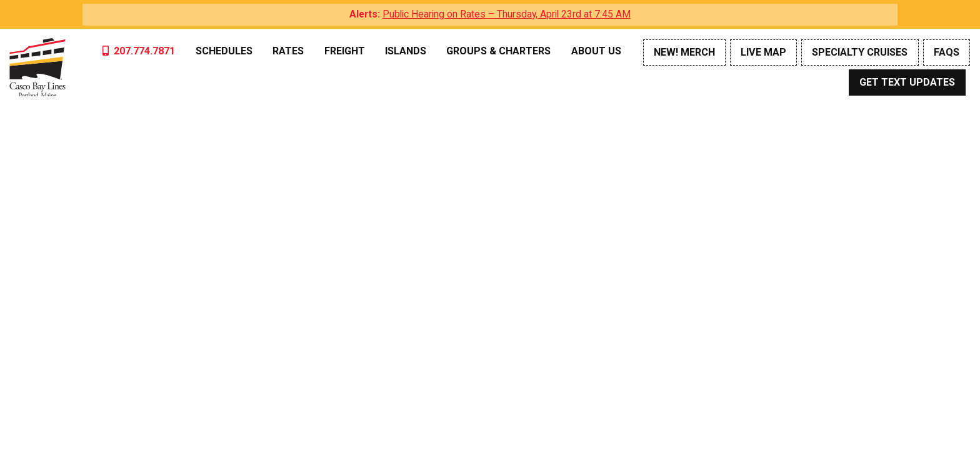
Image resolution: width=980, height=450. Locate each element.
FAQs (947, 52)
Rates (288, 51)
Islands (406, 51)
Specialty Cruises (860, 52)
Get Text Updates (907, 82)
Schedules (224, 51)
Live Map (763, 52)
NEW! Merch (684, 52)
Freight (345, 51)
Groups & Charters (498, 51)
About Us (596, 51)
